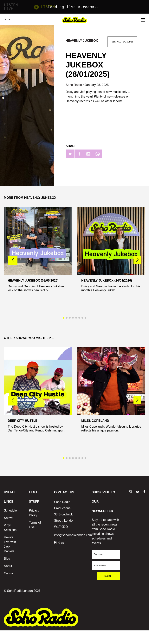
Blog (7, 559)
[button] (137, 260)
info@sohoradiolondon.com (73, 535)
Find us (59, 542)
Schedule (10, 510)
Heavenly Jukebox (82, 41)
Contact (9, 573)
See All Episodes (122, 42)
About (8, 566)
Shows (9, 518)
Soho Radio (74, 85)
